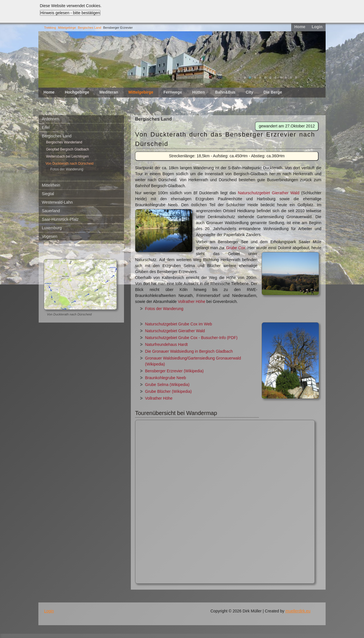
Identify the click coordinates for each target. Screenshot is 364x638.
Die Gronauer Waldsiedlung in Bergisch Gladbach (189, 351)
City (249, 92)
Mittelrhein (51, 185)
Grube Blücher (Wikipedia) (168, 391)
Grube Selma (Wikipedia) (167, 385)
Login (317, 27)
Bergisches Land (90, 28)
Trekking (50, 28)
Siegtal (48, 194)
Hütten (198, 92)
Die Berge (273, 92)
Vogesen (50, 236)
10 (291, 78)
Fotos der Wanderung (67, 169)
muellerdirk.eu (298, 611)
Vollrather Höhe (192, 302)
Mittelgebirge (67, 28)
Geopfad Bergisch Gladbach (68, 149)
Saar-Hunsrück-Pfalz (60, 219)
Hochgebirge (77, 92)
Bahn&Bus (225, 92)
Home (300, 27)
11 (296, 78)
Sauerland (51, 211)
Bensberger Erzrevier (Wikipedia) (174, 371)
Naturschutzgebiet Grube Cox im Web (179, 324)
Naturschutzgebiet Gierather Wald (268, 193)
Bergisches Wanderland (64, 142)
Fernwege (173, 92)
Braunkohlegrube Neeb (166, 378)
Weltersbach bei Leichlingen (67, 156)
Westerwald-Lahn (57, 202)
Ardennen (50, 119)
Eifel (46, 127)
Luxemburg (52, 228)
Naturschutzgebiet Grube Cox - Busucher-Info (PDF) (191, 338)
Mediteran (109, 92)
